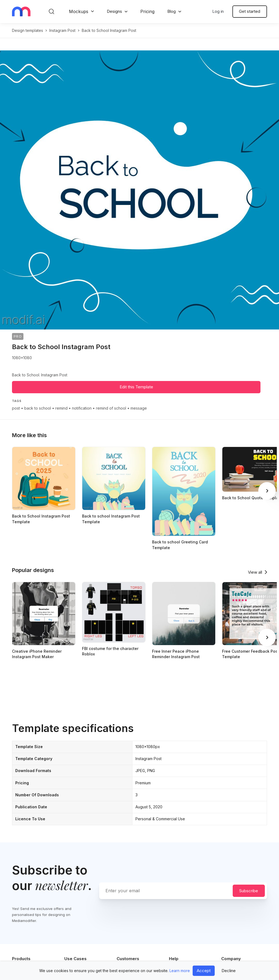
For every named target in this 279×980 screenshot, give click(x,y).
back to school (38, 408)
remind (61, 408)
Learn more (180, 971)
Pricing (147, 11)
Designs (114, 11)
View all (255, 572)
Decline (229, 971)
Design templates (28, 30)
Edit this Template (136, 387)
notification (82, 408)
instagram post (62, 30)
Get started (250, 11)
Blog (172, 11)
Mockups (79, 11)
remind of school (111, 408)
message (139, 408)
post (16, 408)
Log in (218, 11)
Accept (204, 971)
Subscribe (249, 891)
